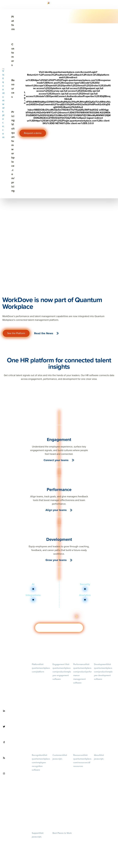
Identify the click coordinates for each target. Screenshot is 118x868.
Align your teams (56, 510)
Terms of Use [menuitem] (37, 845)
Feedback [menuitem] (82, 717)
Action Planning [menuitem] (59, 696)
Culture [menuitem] (103, 778)
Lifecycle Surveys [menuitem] (60, 687)
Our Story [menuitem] (103, 790)
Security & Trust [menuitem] (38, 854)
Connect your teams (56, 460)
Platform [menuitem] (41, 668)
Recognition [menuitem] (41, 762)
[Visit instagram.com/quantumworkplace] (15, 779)
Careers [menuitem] (103, 767)
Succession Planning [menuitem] (103, 706)
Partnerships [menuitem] (99, 814)
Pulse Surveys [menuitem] (59, 692)
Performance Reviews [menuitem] (83, 728)
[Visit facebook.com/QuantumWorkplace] (15, 748)
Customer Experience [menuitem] (62, 771)
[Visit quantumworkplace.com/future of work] (15, 763)
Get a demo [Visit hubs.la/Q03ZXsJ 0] (59, 628)
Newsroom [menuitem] (103, 806)
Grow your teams (56, 560)
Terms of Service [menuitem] (39, 849)
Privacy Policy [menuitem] (38, 841)
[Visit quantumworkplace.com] (3, 104)
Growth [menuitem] (103, 690)
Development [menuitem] (103, 672)
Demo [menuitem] (41, 679)
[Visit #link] (62, 6)
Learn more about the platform (57, 616)
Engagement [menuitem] (62, 672)
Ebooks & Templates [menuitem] (82, 782)
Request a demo (33, 133)
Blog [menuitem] (82, 774)
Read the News (44, 333)
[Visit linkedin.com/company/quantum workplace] (15, 716)
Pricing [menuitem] (41, 691)
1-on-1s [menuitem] (82, 740)
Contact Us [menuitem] (103, 822)
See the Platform (16, 333)
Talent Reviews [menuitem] (100, 702)
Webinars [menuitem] (82, 790)
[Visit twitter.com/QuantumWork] (15, 732)
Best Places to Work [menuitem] (62, 833)
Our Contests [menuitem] (58, 837)
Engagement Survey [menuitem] (61, 683)
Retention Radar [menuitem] (59, 700)
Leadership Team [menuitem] (101, 798)
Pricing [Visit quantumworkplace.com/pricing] (13, 151)
